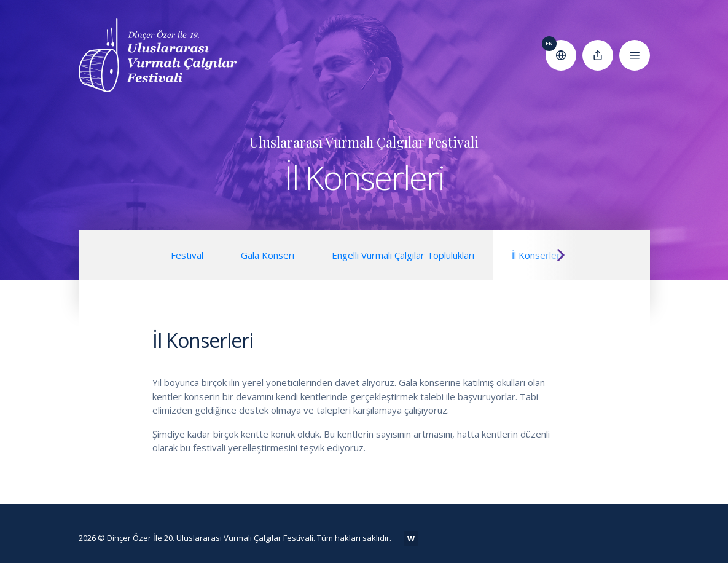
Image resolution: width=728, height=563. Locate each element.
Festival (187, 255)
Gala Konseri (268, 255)
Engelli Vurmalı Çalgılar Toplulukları (403, 255)
